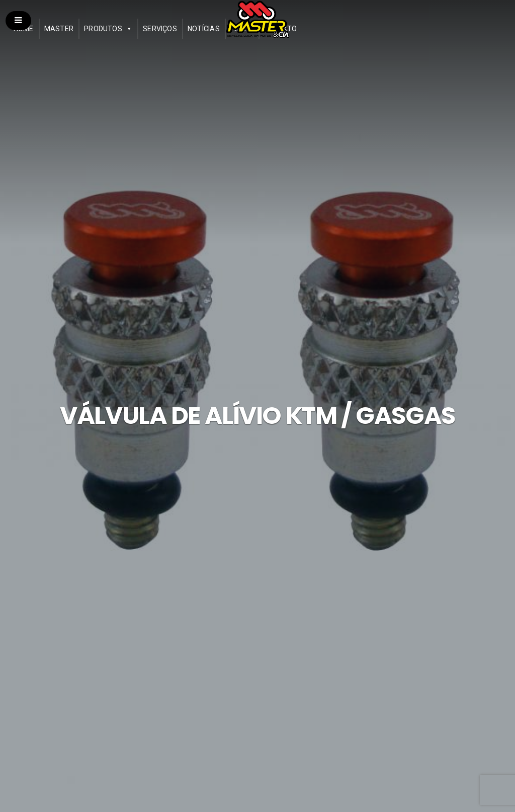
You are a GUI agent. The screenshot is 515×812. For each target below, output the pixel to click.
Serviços (160, 29)
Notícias (204, 29)
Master (59, 29)
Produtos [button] (103, 29)
